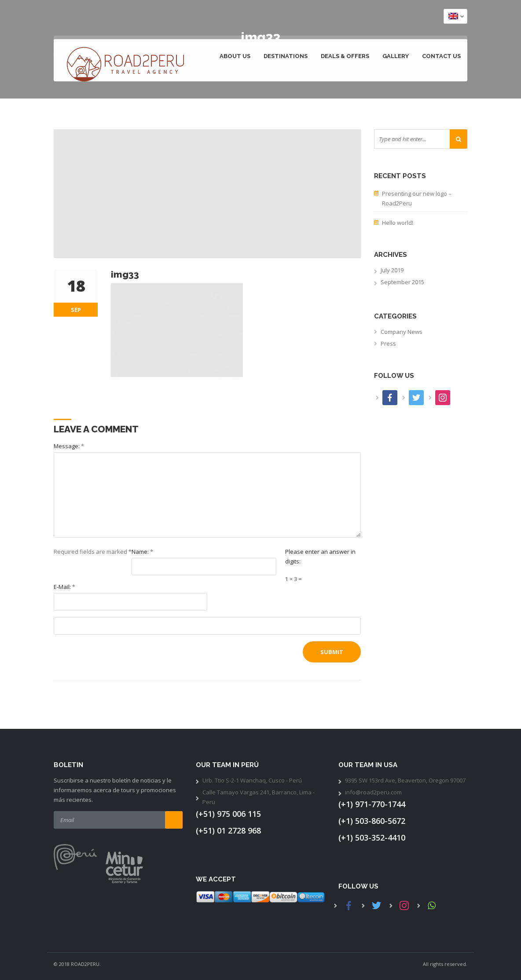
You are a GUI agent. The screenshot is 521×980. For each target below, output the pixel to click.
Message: (69, 446)
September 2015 (402, 282)
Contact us (441, 56)
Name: (142, 552)
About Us (235, 56)
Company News (402, 332)
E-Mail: (64, 587)
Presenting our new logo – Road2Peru (417, 198)
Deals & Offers (345, 56)
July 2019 (392, 270)
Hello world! (398, 223)
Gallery (396, 56)
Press (388, 344)
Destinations (286, 56)
